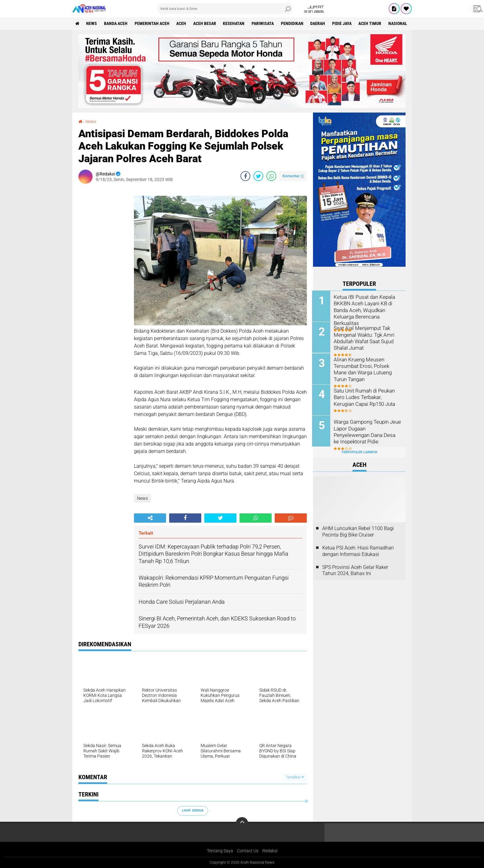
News (92, 23)
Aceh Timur (371, 23)
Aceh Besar (205, 23)
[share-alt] (150, 518)
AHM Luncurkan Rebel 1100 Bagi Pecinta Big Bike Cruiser (358, 531)
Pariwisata (264, 23)
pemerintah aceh (152, 23)
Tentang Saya (220, 851)
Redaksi (270, 851)
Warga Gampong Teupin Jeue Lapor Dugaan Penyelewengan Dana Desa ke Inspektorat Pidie (368, 431)
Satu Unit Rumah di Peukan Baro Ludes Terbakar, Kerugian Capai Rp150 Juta (368, 397)
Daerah (319, 23)
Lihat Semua (193, 810)
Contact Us (248, 851)
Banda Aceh (116, 23)
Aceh (182, 23)
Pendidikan (293, 23)
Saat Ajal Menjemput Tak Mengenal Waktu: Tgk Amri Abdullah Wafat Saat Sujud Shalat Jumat (364, 337)
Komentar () (293, 176)
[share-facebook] (245, 176)
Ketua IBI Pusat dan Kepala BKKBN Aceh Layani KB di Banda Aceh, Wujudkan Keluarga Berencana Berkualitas (364, 310)
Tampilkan (295, 777)
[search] (225, 9)
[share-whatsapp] (271, 176)
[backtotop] (242, 823)
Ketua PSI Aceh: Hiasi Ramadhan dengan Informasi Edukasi (358, 550)
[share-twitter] (258, 176)
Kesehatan (235, 23)
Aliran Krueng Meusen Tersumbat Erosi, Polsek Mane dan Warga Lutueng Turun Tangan (367, 369)
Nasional (399, 23)
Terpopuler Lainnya (359, 452)
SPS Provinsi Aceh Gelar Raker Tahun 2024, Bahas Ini (355, 570)
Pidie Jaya (343, 23)
